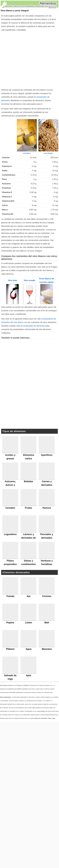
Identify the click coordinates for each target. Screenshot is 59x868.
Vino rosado (29, 280)
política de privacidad (41, 718)
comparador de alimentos (34, 326)
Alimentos (48, 3)
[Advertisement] (27, 59)
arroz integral (48, 153)
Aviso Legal (52, 718)
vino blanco (27, 153)
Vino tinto (13, 280)
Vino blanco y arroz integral (15, 11)
